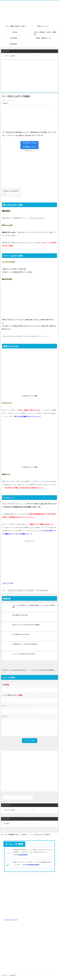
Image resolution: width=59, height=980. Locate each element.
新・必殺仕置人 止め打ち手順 (21, 634)
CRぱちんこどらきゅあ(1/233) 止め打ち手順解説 (26, 625)
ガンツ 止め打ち (30, 590)
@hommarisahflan (33, 865)
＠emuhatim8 (23, 855)
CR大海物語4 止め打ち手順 (20, 615)
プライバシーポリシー (11, 920)
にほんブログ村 (8, 583)
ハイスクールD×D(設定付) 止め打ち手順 (24, 654)
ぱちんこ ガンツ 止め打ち (16, 590)
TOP (11, 834)
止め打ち (5, 103)
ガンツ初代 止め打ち (42, 590)
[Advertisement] (29, 76)
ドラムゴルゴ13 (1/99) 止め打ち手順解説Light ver (44, 670)
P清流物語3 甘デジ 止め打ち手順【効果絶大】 (25, 644)
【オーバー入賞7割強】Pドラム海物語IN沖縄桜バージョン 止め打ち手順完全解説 (34, 606)
